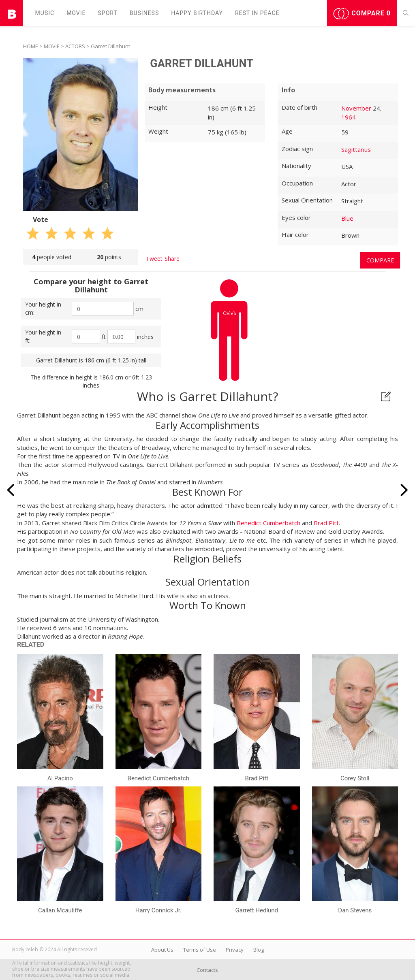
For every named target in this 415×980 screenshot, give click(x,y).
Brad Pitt (326, 523)
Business (144, 13)
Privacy (235, 950)
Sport (108, 13)
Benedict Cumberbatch (268, 523)
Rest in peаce (257, 13)
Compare (362, 14)
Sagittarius (356, 149)
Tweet (154, 259)
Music (45, 13)
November (356, 108)
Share (172, 259)
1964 (349, 117)
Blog (259, 950)
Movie (76, 13)
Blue (347, 218)
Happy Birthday (197, 13)
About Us (162, 950)
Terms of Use (200, 950)
